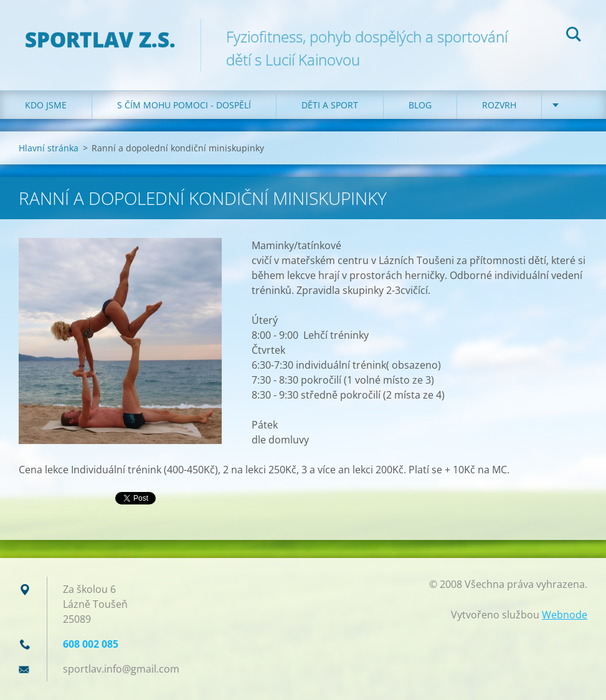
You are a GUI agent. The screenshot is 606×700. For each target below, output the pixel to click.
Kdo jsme (46, 105)
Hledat (574, 36)
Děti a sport (330, 105)
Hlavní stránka (49, 148)
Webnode (565, 615)
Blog (420, 105)
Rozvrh (499, 105)
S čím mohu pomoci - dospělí (184, 105)
